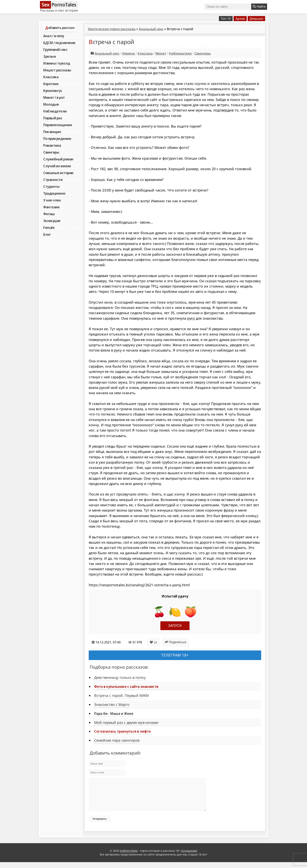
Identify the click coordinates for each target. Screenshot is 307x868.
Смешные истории (58, 173)
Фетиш (49, 214)
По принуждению (57, 139)
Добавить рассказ (60, 28)
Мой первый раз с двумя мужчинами (126, 722)
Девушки (256, 19)
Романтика (52, 145)
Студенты (51, 186)
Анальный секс (151, 29)
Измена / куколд (57, 63)
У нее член (52, 200)
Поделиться (176, 642)
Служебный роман (58, 159)
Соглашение (189, 857)
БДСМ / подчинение (59, 43)
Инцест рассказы (57, 70)
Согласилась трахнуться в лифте (122, 731)
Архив (240, 19)
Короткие (51, 84)
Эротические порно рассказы (112, 29)
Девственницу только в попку (120, 677)
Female (49, 228)
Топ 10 (226, 19)
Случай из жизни (57, 166)
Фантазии (51, 207)
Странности (53, 180)
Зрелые (50, 56)
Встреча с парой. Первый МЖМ (121, 695)
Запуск (175, 626)
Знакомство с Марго (112, 704)
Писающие (52, 132)
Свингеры (51, 152)
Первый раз (53, 118)
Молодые (51, 104)
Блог (47, 234)
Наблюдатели (55, 111)
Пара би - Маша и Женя (114, 713)
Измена (129, 53)
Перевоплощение (58, 125)
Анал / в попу (54, 36)
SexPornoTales (129, 857)
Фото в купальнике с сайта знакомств (126, 686)
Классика (51, 77)
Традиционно (54, 193)
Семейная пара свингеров (117, 740)
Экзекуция (52, 221)
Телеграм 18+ (175, 655)
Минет (161, 53)
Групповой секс (55, 49)
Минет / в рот (54, 97)
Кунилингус (53, 91)
